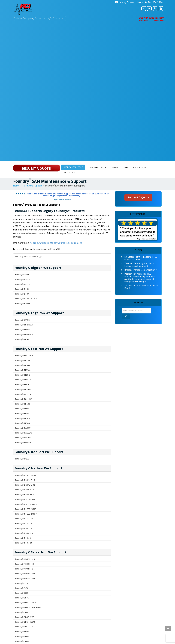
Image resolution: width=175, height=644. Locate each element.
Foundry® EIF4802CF (24, 334)
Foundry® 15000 (22, 274)
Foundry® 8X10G (22, 320)
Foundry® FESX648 (23, 389)
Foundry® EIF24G (23, 330)
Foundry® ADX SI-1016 (25, 559)
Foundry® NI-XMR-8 (24, 543)
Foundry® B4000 (22, 279)
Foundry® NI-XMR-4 (24, 538)
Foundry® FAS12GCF (24, 356)
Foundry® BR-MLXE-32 (25, 485)
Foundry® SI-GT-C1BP (25, 612)
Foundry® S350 (22, 583)
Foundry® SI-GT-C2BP (25, 617)
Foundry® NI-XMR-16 (24, 533)
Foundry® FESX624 (23, 385)
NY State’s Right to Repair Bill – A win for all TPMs (141, 258)
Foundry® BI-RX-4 (23, 294)
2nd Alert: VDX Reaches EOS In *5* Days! (141, 287)
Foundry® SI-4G (22, 598)
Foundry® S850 (22, 593)
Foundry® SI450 (22, 636)
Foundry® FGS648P (23, 399)
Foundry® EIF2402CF (24, 325)
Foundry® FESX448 (23, 380)
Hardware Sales (98, 167)
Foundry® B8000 (22, 284)
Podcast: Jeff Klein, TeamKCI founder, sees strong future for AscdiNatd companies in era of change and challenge (140, 278)
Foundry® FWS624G (24, 433)
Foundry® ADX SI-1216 (25, 569)
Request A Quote (138, 197)
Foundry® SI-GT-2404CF (25, 603)
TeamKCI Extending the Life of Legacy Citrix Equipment (139, 265)
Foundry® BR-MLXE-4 (24, 490)
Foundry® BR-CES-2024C (26, 475)
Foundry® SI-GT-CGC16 (25, 622)
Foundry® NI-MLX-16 (24, 519)
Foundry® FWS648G (24, 442)
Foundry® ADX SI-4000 (25, 574)
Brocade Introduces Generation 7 (141, 270)
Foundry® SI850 (22, 641)
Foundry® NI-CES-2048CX (26, 504)
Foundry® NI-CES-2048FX (26, 514)
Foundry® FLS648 (23, 423)
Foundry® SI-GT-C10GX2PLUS (28, 607)
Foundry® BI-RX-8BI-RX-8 (26, 299)
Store (115, 167)
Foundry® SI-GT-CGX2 (25, 627)
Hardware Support (74, 167)
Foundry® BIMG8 (23, 303)
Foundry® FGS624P (23, 394)
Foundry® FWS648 (23, 438)
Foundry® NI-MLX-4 (24, 523)
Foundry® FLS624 (23, 418)
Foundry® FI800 (22, 413)
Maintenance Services (137, 167)
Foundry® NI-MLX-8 (24, 528)
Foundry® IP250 (22, 459)
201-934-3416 (155, 2)
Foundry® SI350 (22, 632)
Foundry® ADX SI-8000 (25, 578)
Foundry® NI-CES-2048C (26, 499)
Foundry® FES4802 (23, 365)
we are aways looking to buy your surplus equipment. (56, 243)
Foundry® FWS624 (23, 428)
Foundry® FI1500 (22, 404)
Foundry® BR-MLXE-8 (24, 495)
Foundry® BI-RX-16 (23, 289)
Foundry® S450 (22, 588)
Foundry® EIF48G (23, 339)
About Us (69, 172)
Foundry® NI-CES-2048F (25, 509)
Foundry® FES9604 (23, 370)
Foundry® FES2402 (23, 360)
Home (16, 186)
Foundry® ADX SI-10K (24, 564)
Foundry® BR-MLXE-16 (25, 480)
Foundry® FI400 (22, 409)
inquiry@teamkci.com (131, 2)
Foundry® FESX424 (23, 375)
